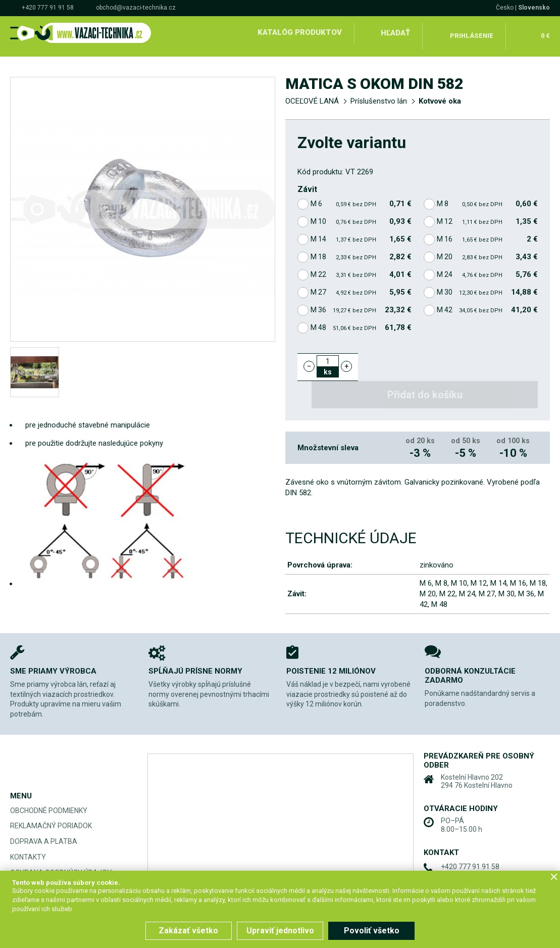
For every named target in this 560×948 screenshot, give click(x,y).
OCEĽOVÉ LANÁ (312, 94)
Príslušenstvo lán (379, 94)
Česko (505, 8)
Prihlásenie (472, 32)
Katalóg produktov (299, 32)
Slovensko (534, 8)
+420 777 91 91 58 (48, 8)
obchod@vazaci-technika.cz (136, 8)
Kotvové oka (440, 94)
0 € (544, 32)
